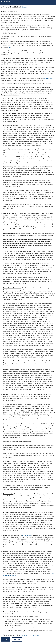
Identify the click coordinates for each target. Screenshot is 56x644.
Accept (5, 640)
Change (24, 7)
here (10, 48)
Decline (17, 640)
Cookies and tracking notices (30, 635)
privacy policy (49, 79)
